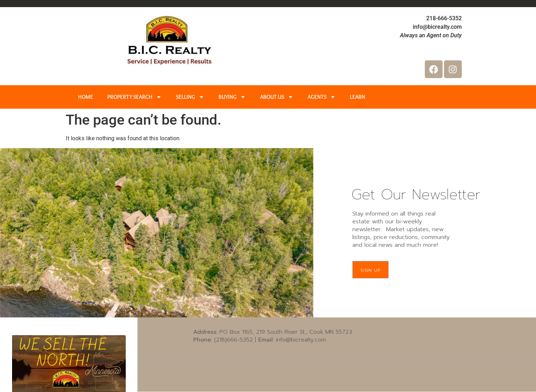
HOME (86, 97)
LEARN (358, 97)
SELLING (190, 97)
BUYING (232, 97)
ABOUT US (277, 97)
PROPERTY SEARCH (134, 97)
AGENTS (322, 97)
